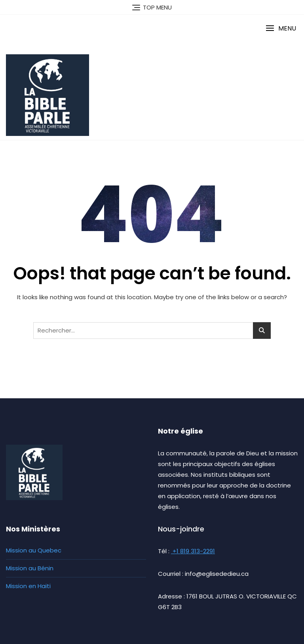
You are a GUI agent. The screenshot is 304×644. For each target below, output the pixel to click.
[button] (281, 28)
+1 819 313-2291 (193, 551)
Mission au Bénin (30, 568)
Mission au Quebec (34, 550)
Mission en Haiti (28, 586)
